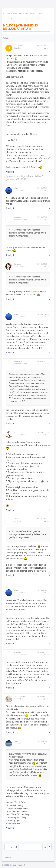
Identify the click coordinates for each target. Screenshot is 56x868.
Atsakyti (10, 172)
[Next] (48, 19)
